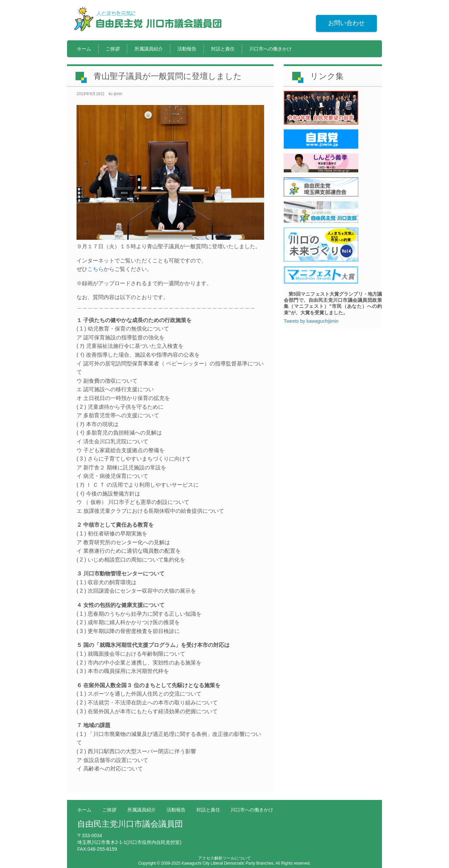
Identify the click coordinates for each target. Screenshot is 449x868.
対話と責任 (223, 49)
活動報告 (187, 49)
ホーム (84, 49)
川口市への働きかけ (271, 49)
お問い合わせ (346, 23)
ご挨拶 (113, 49)
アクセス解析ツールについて (224, 858)
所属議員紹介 (149, 49)
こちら (95, 269)
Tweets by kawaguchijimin (311, 321)
